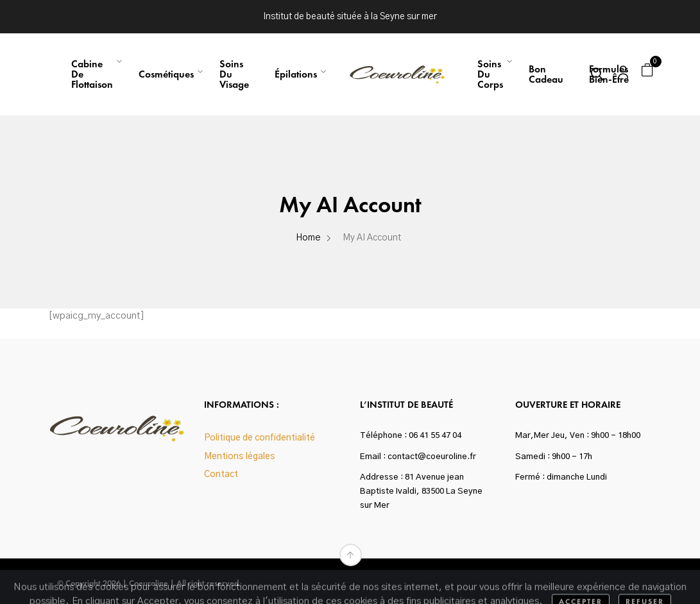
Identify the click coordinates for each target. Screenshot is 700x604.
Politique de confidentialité (260, 438)
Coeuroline (149, 583)
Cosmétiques (166, 74)
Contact (221, 474)
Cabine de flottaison (92, 74)
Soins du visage (234, 74)
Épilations (296, 74)
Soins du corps (490, 74)
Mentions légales (240, 457)
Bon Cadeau (546, 74)
